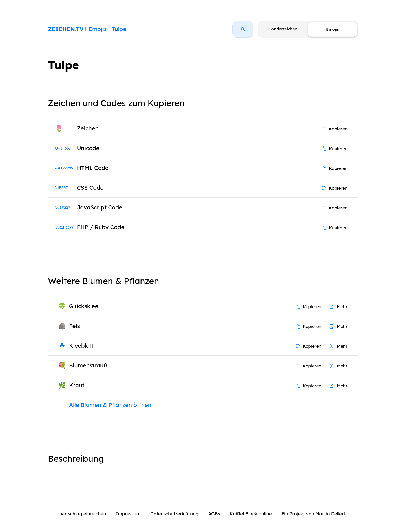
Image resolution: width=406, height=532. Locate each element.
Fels (74, 326)
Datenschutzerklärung (174, 514)
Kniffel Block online (251, 514)
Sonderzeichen (283, 29)
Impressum (128, 514)
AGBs (214, 514)
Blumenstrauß (88, 365)
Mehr (339, 307)
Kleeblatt (81, 346)
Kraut (77, 385)
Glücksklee (84, 306)
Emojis (98, 29)
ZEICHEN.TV (66, 29)
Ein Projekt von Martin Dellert (313, 514)
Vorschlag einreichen (83, 514)
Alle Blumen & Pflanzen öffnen (110, 405)
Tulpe (119, 29)
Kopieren (335, 129)
